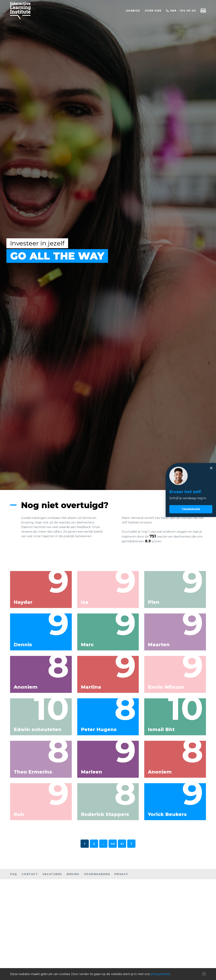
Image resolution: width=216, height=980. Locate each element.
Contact (30, 874)
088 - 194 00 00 (181, 11)
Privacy (121, 874)
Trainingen (191, 509)
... (103, 844)
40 (113, 844)
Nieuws (73, 874)
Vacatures (52, 874)
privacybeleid (160, 974)
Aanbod (133, 11)
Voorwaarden (97, 874)
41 (122, 844)
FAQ (14, 874)
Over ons (153, 11)
